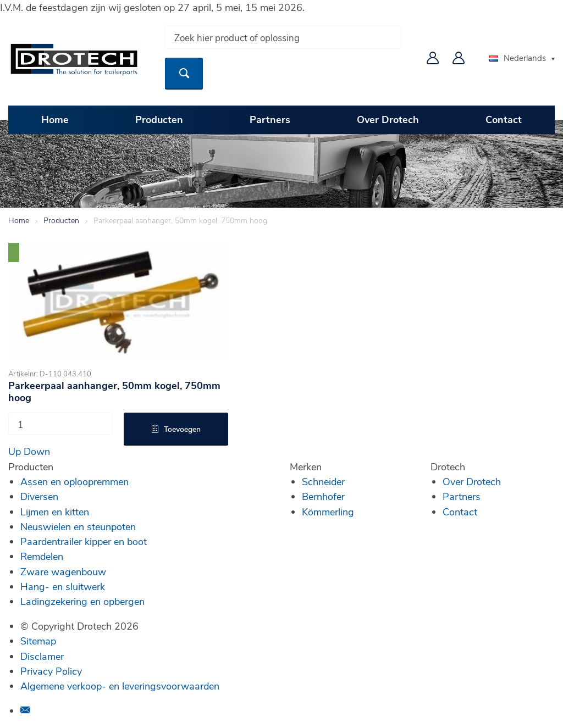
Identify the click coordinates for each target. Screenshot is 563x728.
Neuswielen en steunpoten (78, 526)
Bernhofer (323, 496)
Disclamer (42, 656)
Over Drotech (388, 119)
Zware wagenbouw (63, 571)
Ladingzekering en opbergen (82, 601)
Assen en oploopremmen (74, 481)
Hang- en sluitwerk (63, 586)
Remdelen (42, 556)
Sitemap (38, 641)
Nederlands (518, 58)
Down (37, 451)
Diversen (39, 496)
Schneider (323, 481)
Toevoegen (182, 429)
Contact (504, 119)
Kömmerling (328, 512)
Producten (159, 119)
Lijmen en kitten (55, 512)
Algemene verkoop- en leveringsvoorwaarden (120, 686)
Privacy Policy (51, 671)
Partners (270, 119)
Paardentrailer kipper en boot (84, 541)
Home (55, 119)
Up (15, 451)
